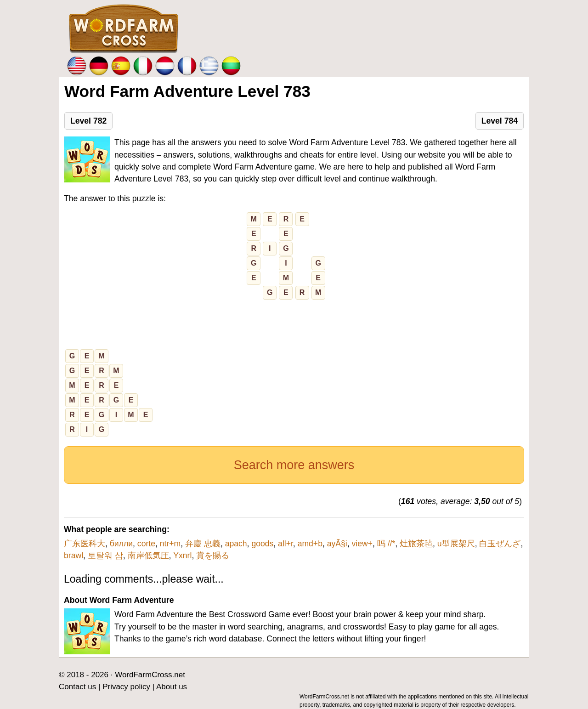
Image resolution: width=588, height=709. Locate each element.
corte (146, 544)
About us (172, 687)
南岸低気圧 (148, 556)
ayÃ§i (337, 544)
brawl (73, 556)
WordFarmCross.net (150, 675)
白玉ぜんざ (500, 544)
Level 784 (500, 121)
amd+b (310, 544)
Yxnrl (182, 556)
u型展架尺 (456, 544)
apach (236, 544)
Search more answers (294, 465)
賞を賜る (213, 556)
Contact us (77, 687)
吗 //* (386, 544)
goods (262, 544)
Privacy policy (126, 687)
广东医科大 (85, 544)
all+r (286, 544)
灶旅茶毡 (416, 544)
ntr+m (170, 544)
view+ (362, 544)
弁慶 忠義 (203, 544)
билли (121, 544)
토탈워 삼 (105, 556)
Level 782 (88, 121)
